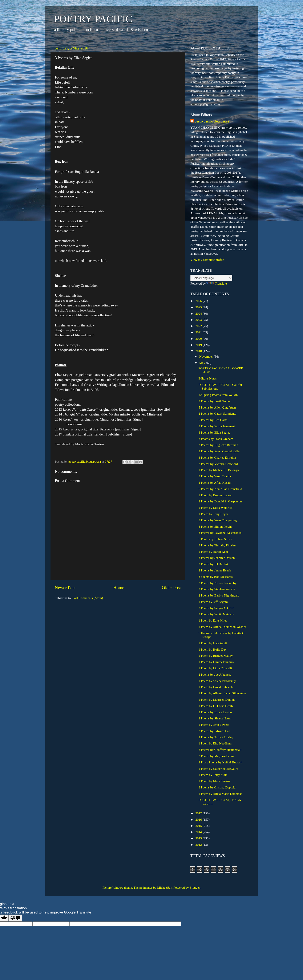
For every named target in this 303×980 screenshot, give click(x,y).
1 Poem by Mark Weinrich (215, 508)
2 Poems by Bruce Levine (215, 712)
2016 (199, 820)
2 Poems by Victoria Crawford (218, 464)
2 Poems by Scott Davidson (216, 614)
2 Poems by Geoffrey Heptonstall (220, 750)
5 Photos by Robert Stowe (215, 539)
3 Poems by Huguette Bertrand (218, 445)
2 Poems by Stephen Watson (217, 589)
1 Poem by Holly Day (212, 649)
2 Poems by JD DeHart (213, 564)
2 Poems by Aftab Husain (215, 483)
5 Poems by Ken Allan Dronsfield (220, 489)
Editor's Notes (207, 378)
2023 (199, 320)
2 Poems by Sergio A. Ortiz (216, 608)
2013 (199, 838)
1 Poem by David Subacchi (216, 687)
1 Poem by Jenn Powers (214, 725)
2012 (199, 845)
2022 (199, 326)
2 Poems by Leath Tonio (214, 401)
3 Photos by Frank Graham (216, 439)
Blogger (195, 887)
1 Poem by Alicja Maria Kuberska (220, 794)
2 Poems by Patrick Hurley (216, 737)
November (206, 356)
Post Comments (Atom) (88, 598)
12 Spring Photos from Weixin (218, 395)
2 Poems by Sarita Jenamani (217, 426)
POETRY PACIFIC (93, 19)
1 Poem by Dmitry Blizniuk (216, 662)
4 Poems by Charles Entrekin (217, 457)
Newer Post (65, 588)
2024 (199, 314)
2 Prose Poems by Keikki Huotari (220, 762)
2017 (199, 813)
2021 (199, 332)
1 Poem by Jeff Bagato (213, 602)
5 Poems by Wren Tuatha (215, 476)
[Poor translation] (15, 918)
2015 (199, 826)
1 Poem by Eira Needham (215, 743)
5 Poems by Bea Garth (213, 420)
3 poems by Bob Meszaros (215, 577)
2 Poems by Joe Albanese (215, 674)
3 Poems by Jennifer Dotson (217, 558)
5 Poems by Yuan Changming (217, 520)
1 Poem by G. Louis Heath (216, 706)
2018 (199, 351)
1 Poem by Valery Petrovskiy (217, 681)
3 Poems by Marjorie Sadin (216, 756)
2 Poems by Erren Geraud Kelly (219, 451)
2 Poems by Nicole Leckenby (217, 583)
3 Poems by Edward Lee (214, 731)
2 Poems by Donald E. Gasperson (220, 501)
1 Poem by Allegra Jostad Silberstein (222, 693)
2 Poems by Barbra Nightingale (219, 595)
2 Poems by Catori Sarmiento (217, 413)
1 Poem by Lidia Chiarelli (215, 668)
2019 (199, 345)
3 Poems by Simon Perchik (216, 527)
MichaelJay (165, 887)
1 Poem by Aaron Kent (213, 552)
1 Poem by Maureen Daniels (217, 700)
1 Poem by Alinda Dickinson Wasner (222, 627)
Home (119, 588)
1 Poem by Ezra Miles (213, 620)
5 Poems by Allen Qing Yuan (217, 407)
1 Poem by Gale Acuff (213, 643)
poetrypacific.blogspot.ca (212, 121)
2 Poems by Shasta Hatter (215, 718)
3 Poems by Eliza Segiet (214, 432)
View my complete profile (207, 260)
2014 (199, 832)
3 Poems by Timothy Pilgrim (217, 545)
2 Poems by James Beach (215, 570)
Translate (217, 283)
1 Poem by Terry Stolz (213, 775)
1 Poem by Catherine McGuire (218, 769)
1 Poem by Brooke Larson (215, 495)
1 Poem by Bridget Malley (215, 656)
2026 (199, 301)
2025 (199, 307)
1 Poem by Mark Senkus (214, 781)
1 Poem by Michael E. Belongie (219, 470)
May (203, 363)
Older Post (171, 588)
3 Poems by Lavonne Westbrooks (220, 533)
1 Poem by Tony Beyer (213, 514)
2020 (199, 339)
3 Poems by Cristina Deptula (217, 787)
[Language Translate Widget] (211, 278)
